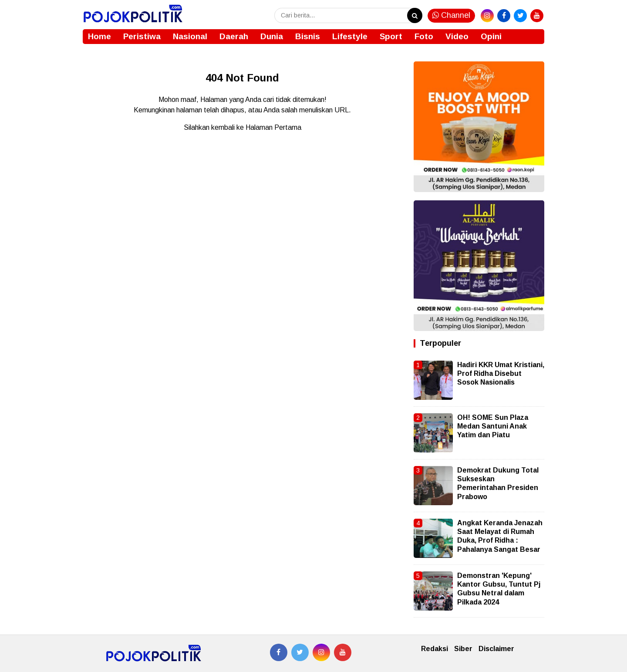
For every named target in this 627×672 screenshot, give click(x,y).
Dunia (272, 36)
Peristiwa (142, 36)
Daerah (234, 36)
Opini (491, 36)
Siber (463, 649)
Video (457, 36)
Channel (451, 15)
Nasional (190, 36)
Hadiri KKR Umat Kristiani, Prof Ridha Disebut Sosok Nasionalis (501, 374)
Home (99, 36)
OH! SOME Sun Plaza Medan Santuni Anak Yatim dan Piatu (493, 426)
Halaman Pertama (273, 127)
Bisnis (308, 36)
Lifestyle (350, 36)
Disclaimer (496, 649)
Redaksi (435, 649)
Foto (424, 36)
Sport (391, 36)
